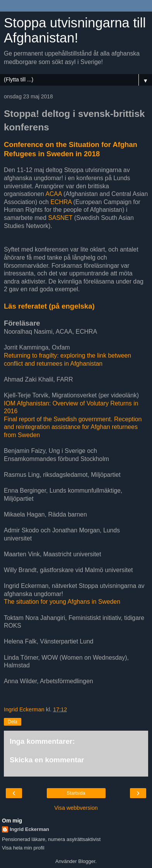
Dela (13, 722)
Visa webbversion (76, 808)
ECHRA (61, 202)
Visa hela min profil (23, 848)
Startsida (76, 793)
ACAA (53, 194)
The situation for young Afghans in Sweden (62, 602)
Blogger (87, 861)
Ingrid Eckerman (29, 829)
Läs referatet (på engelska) (49, 306)
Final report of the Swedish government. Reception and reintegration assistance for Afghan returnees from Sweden (73, 427)
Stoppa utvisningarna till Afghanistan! (75, 30)
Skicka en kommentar (47, 760)
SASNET (60, 218)
